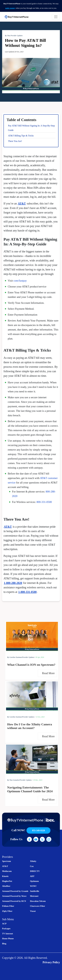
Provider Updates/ (28, 657)
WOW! (33, 886)
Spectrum (7, 861)
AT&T (22, 203)
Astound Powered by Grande (15, 891)
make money (10, 8)
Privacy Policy (51, 962)
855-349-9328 (39, 830)
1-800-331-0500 (27, 592)
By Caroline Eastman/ (15, 657)
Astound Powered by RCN (14, 901)
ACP (4, 924)
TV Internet (8, 934)
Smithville (35, 891)
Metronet (34, 896)
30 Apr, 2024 (40, 657)
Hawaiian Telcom (38, 901)
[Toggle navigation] (56, 17)
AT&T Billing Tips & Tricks (21, 136)
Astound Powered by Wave (14, 896)
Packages (6, 929)
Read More (49, 673)
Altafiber (6, 886)
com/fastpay (20, 281)
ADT (32, 876)
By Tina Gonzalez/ (13, 780)
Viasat (33, 911)
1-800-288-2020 (13, 583)
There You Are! (15, 141)
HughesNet (7, 881)
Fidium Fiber (8, 906)
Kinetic (5, 876)
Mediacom (7, 871)
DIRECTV (35, 871)
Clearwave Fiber (38, 906)
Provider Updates (17, 36)
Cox (32, 866)
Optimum (34, 881)
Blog (4, 944)
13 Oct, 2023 (40, 717)
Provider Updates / (29, 717)
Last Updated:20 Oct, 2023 (14, 52)
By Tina (8, 36)
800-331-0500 (44, 502)
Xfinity (33, 861)
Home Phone (8, 939)
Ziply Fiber (7, 911)
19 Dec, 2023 (38, 780)
